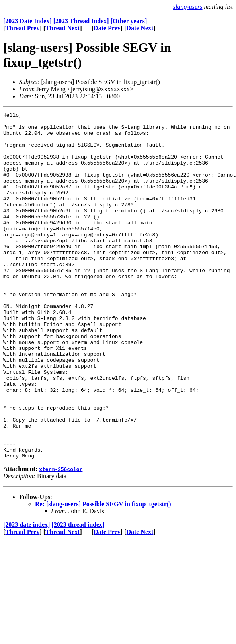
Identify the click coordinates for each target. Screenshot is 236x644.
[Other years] (129, 21)
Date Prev (107, 28)
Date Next (140, 28)
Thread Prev (22, 28)
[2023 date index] (26, 594)
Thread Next (62, 28)
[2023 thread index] (78, 594)
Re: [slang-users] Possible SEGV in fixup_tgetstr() (103, 573)
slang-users (188, 7)
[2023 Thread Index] (81, 21)
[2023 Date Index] (27, 21)
